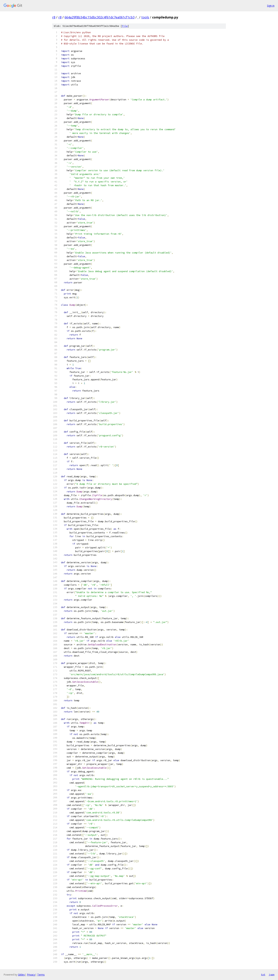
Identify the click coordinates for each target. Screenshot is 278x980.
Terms (41, 975)
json (272, 974)
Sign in (271, 6)
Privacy (31, 975)
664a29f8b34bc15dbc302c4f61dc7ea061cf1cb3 (100, 17)
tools (145, 17)
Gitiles (21, 975)
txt (263, 974)
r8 (54, 17)
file (125, 26)
